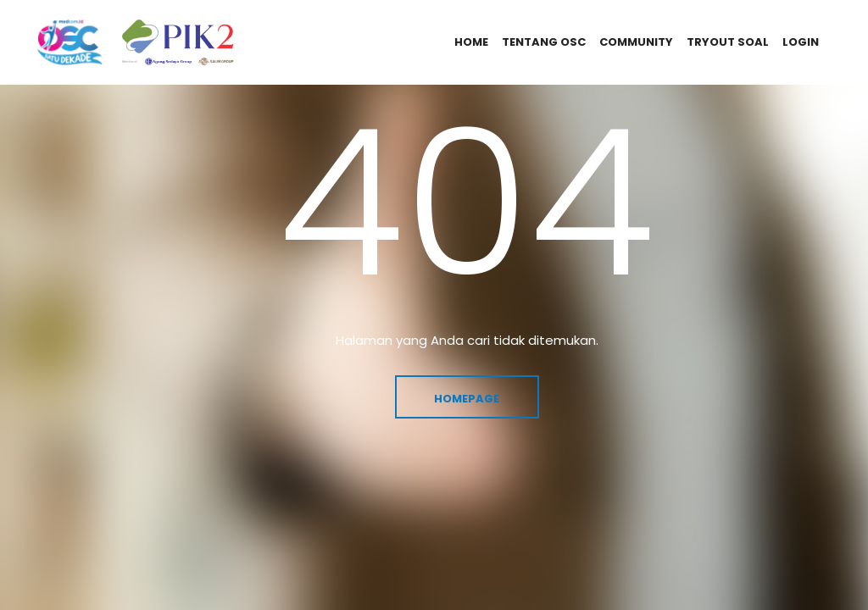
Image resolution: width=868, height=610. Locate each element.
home (471, 42)
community (636, 42)
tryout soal (728, 42)
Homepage (467, 399)
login (801, 42)
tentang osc (544, 42)
